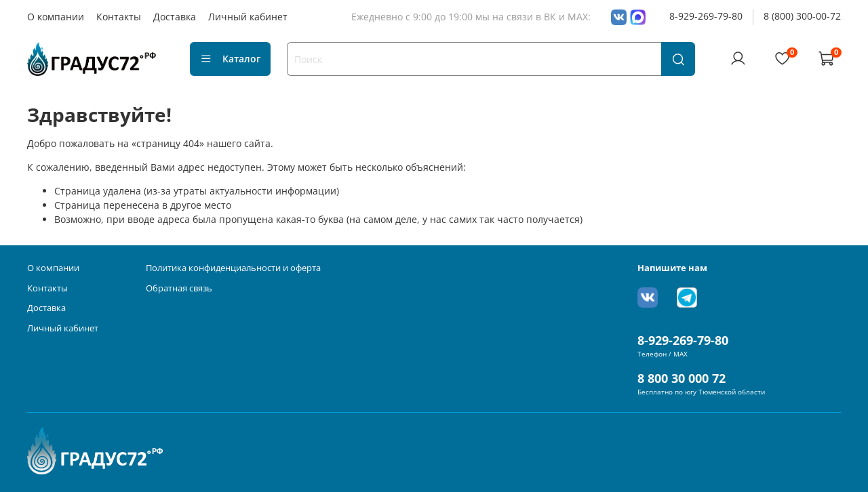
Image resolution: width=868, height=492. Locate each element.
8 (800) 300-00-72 (802, 16)
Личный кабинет (248, 17)
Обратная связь (179, 288)
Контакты (119, 17)
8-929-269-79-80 (706, 16)
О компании (56, 17)
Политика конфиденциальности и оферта (233, 268)
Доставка (175, 17)
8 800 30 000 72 (682, 378)
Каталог (230, 59)
